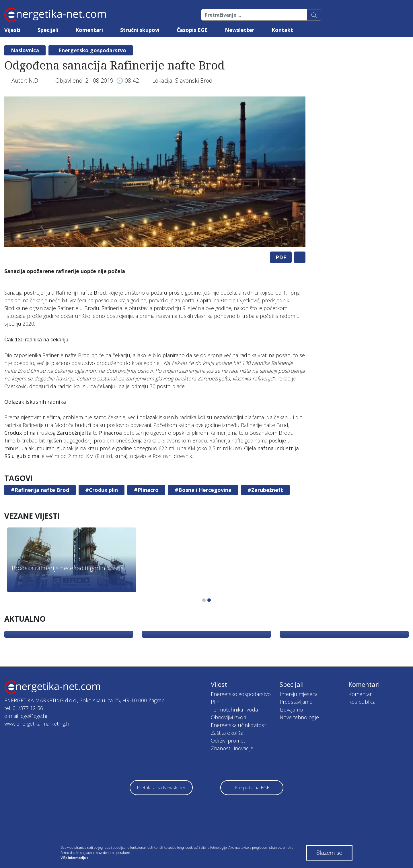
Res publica (362, 702)
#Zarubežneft (265, 490)
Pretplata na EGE (252, 788)
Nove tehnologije (299, 717)
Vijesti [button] (12, 30)
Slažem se (329, 853)
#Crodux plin (102, 490)
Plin (215, 702)
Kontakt (282, 30)
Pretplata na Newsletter (161, 788)
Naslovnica (25, 50)
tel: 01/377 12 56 (24, 708)
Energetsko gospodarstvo (92, 50)
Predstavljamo (296, 702)
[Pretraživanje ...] (254, 15)
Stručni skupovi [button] (140, 30)
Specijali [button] (48, 30)
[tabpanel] (155, 172)
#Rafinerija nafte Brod (40, 490)
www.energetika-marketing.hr (38, 724)
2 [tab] (209, 600)
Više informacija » (74, 858)
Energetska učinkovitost (238, 725)
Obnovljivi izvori (228, 717)
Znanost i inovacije (232, 748)
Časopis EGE (192, 30)
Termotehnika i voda (234, 710)
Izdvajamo (291, 710)
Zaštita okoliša (227, 733)
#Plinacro (146, 490)
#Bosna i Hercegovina (203, 490)
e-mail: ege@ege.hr (26, 716)
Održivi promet (228, 741)
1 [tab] (204, 600)
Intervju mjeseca (299, 694)
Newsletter (240, 30)
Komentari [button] (89, 30)
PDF (281, 257)
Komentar (360, 694)
